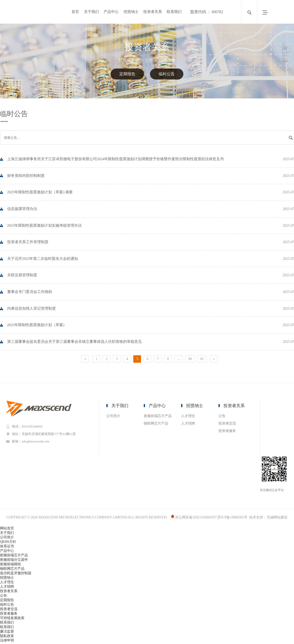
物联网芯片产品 (156, 424)
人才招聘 (188, 424)
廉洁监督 (7, 633)
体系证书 (7, 547)
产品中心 (111, 12)
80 (190, 360)
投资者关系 (153, 12)
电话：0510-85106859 (29, 427)
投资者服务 (227, 432)
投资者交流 (227, 424)
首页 (75, 12)
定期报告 (127, 74)
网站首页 (7, 530)
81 (202, 360)
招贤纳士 (131, 12)
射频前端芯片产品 (158, 417)
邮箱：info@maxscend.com (32, 442)
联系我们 (174, 12)
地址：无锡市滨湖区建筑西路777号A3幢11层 (45, 435)
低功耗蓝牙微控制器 (16, 574)
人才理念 (188, 417)
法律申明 (7, 642)
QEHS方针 (8, 543)
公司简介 (113, 417)
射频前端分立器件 (14, 561)
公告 (151, 60)
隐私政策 (7, 637)
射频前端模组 (10, 565)
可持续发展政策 (12, 619)
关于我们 (91, 12)
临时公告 (167, 60)
